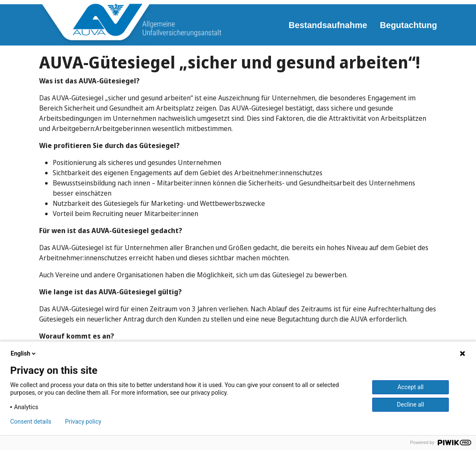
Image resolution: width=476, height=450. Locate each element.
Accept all (410, 387)
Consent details (31, 422)
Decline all (410, 404)
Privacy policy (83, 422)
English (24, 353)
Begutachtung (408, 25)
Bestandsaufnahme (328, 25)
